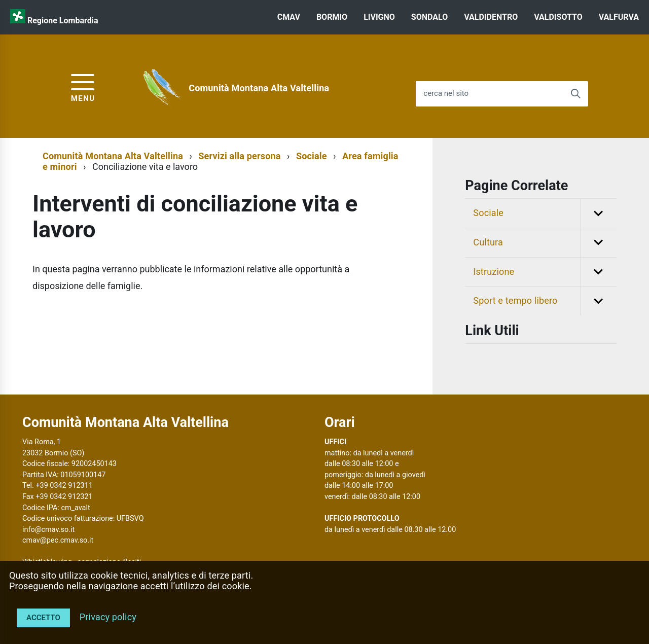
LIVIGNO (379, 17)
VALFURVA (619, 17)
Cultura (545, 243)
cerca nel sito (446, 94)
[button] (598, 213)
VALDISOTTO (558, 17)
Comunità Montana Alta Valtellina (259, 88)
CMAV (289, 17)
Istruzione (545, 272)
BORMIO (332, 17)
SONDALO (429, 17)
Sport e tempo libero (545, 301)
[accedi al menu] (83, 86)
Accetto (43, 618)
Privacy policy (108, 617)
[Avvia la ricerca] (575, 94)
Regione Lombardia (63, 21)
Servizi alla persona (239, 156)
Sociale (312, 156)
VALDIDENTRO (491, 17)
